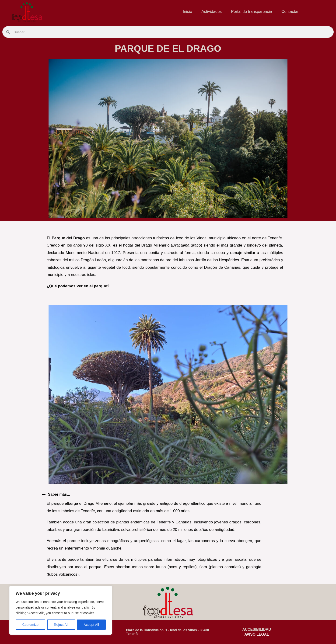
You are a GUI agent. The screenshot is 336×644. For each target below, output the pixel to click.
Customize (31, 625)
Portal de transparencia (252, 12)
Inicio (188, 12)
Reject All (61, 625)
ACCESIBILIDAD (257, 629)
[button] (149, 494)
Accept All (91, 625)
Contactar (290, 12)
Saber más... (60, 494)
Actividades (212, 12)
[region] (61, 610)
